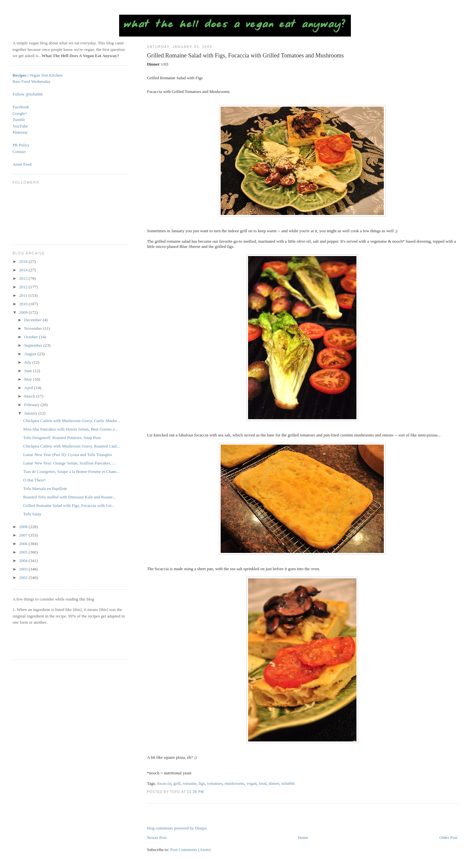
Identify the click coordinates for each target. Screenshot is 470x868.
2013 (24, 278)
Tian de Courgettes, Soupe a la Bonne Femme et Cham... (71, 472)
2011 (24, 295)
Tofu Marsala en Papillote (45, 488)
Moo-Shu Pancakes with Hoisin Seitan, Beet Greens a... (70, 429)
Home (303, 838)
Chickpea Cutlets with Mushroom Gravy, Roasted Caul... (72, 446)
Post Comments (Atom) (191, 850)
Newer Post (157, 838)
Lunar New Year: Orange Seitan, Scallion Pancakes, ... (69, 463)
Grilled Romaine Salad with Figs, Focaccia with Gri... (69, 505)
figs (202, 783)
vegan (251, 783)
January (31, 413)
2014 (24, 270)
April (29, 388)
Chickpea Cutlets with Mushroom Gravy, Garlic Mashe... (72, 421)
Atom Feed (22, 164)
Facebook (21, 107)
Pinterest (20, 132)
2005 (24, 552)
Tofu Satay (32, 514)
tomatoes (215, 783)
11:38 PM (195, 792)
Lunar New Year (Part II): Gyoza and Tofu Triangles (68, 455)
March (30, 396)
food (263, 783)
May (29, 379)
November (34, 328)
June (29, 371)
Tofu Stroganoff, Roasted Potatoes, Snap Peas (62, 438)
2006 (24, 544)
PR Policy (21, 145)
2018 (24, 261)
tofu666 (288, 783)
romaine (189, 783)
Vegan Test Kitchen (46, 75)
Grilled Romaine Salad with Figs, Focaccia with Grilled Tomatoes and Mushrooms (245, 55)
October (31, 337)
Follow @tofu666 (28, 94)
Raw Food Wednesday (31, 81)
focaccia (164, 783)
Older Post (448, 838)
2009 (24, 312)
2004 (24, 561)
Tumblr (19, 120)
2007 (24, 535)
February (32, 405)
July (28, 362)
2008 (24, 527)
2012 (24, 287)
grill (177, 783)
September (34, 345)
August (31, 354)
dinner (274, 783)
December (33, 320)
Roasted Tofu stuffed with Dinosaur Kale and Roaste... (70, 497)
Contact (19, 152)
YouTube (20, 126)
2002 (24, 578)
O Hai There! (34, 480)
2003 (24, 569)
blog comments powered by (177, 828)
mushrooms (235, 783)
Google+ (20, 113)
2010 (24, 304)
